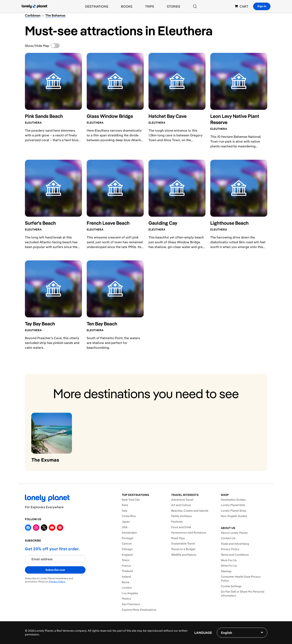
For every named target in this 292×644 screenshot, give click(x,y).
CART (242, 6)
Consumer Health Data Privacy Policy (241, 579)
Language (203, 633)
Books (127, 6)
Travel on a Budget (183, 549)
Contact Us (228, 538)
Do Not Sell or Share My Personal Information (243, 594)
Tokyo (126, 560)
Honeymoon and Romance (189, 533)
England (127, 555)
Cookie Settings (231, 586)
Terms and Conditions (235, 555)
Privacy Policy (230, 549)
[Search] (195, 6)
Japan (126, 522)
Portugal (127, 538)
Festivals (177, 522)
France (126, 566)
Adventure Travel (182, 500)
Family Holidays (181, 516)
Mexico (126, 599)
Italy (125, 511)
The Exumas (45, 460)
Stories (174, 6)
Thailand (127, 571)
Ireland (126, 577)
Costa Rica (129, 516)
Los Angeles (130, 593)
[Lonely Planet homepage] (34, 6)
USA (125, 527)
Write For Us (229, 566)
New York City (131, 500)
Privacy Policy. (57, 581)
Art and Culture (181, 505)
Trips (150, 6)
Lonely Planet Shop (234, 511)
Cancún (127, 544)
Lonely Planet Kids (233, 505)
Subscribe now (55, 570)
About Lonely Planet (234, 533)
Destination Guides (233, 500)
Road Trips (178, 538)
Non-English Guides (234, 516)
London (127, 588)
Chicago (127, 549)
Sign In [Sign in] (262, 6)
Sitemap (226, 571)
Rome (126, 582)
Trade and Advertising (235, 544)
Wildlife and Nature (184, 555)
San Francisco (131, 604)
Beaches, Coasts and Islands (190, 511)
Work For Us (229, 560)
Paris (125, 505)
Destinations (97, 6)
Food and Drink (181, 527)
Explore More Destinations (139, 610)
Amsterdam (129, 533)
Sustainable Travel (183, 544)
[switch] (55, 46)
